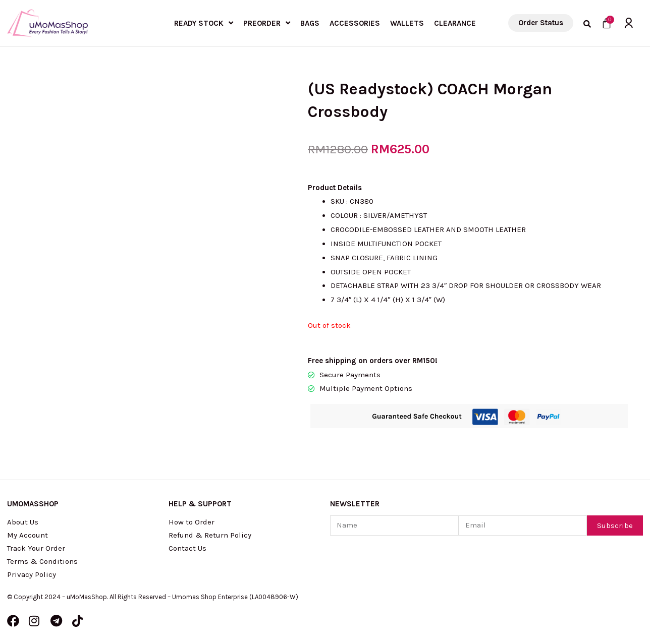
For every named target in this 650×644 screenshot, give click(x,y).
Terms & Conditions (42, 561)
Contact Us (187, 548)
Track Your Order (36, 548)
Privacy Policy (32, 574)
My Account (28, 535)
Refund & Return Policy (210, 535)
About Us (23, 522)
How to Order (192, 522)
